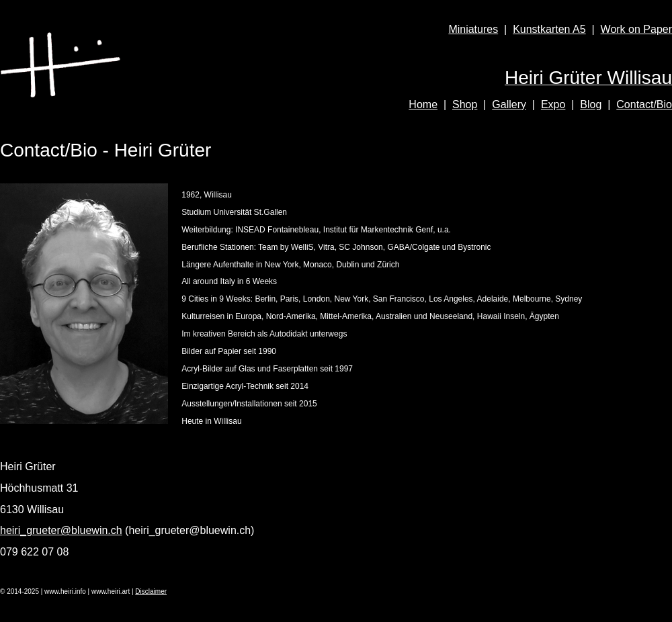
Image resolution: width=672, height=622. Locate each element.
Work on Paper (636, 29)
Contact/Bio (644, 104)
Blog (591, 104)
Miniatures (473, 29)
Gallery (509, 104)
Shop (465, 104)
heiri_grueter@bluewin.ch (61, 530)
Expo (553, 104)
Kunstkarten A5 (549, 29)
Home (423, 104)
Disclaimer (151, 591)
